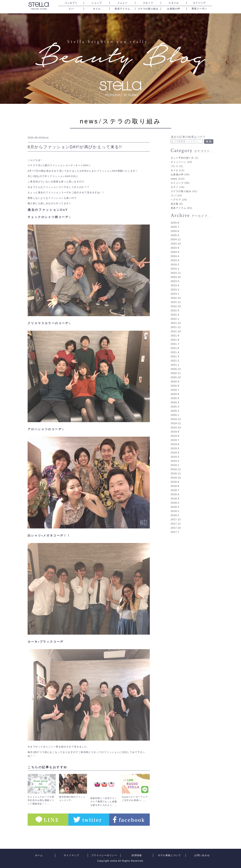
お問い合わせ (202, 855)
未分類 (175, 199)
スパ (71, 9)
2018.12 (176, 464)
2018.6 (175, 490)
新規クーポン (199, 9)
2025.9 (175, 218)
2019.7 (175, 435)
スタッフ (148, 3)
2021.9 (175, 331)
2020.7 (175, 385)
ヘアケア (176, 195)
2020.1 (175, 410)
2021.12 (176, 318)
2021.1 (175, 360)
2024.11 (176, 235)
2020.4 (175, 398)
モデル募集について (169, 855)
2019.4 (175, 448)
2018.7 (175, 485)
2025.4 (175, 230)
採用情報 (137, 855)
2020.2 (175, 406)
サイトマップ (71, 855)
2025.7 (175, 222)
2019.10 (176, 423)
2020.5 (175, 393)
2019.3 (175, 452)
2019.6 (175, 439)
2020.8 (175, 381)
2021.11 (176, 322)
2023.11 (176, 268)
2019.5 (175, 444)
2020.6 (175, 389)
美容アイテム (122, 9)
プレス (175, 161)
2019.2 (175, 456)
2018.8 (175, 481)
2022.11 (176, 297)
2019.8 (175, 431)
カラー (175, 182)
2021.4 (175, 347)
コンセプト (71, 3)
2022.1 (175, 314)
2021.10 (176, 327)
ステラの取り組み (148, 9)
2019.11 (176, 418)
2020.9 (175, 377)
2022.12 (176, 293)
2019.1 (175, 460)
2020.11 (176, 368)
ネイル (97, 9)
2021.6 (175, 343)
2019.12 (176, 414)
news (89, 121)
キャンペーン (178, 157)
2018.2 (175, 506)
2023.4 (175, 281)
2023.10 (176, 272)
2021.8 (175, 335)
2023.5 (175, 276)
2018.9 (175, 477)
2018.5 (175, 494)
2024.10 (176, 239)
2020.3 (175, 402)
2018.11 (176, 469)
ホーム (39, 855)
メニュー (123, 3)
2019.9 (175, 427)
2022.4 (175, 310)
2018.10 (176, 473)
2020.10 (176, 372)
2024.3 (175, 255)
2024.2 (175, 260)
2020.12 (176, 364)
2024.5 (175, 247)
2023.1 (175, 289)
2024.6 (175, 243)
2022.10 (176, 301)
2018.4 (175, 498)
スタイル (174, 3)
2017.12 (176, 515)
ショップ (97, 3)
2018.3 (175, 502)
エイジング (199, 3)
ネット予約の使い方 (182, 153)
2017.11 (176, 519)
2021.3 (175, 352)
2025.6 (175, 226)
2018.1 (175, 510)
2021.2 (175, 356)
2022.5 (175, 306)
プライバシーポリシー (104, 855)
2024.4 (175, 251)
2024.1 (175, 264)
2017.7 (175, 527)
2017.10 (176, 523)
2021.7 (175, 339)
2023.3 (175, 285)
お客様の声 (174, 9)
